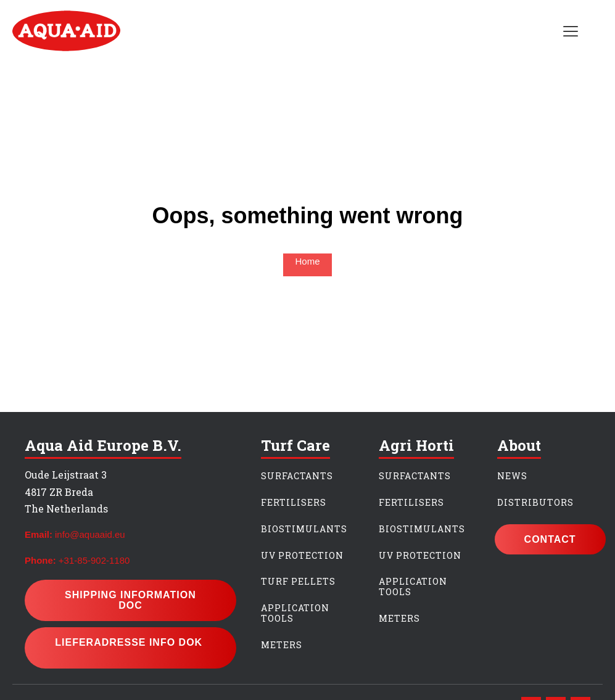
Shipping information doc (130, 600)
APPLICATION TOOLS (295, 614)
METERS (282, 645)
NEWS (512, 476)
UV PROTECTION (302, 556)
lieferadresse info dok (130, 648)
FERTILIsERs (411, 503)
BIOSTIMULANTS (304, 529)
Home (307, 261)
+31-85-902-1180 (94, 560)
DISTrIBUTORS (535, 503)
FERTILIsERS (294, 503)
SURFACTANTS (297, 476)
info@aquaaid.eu (90, 534)
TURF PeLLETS (298, 582)
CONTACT (550, 539)
